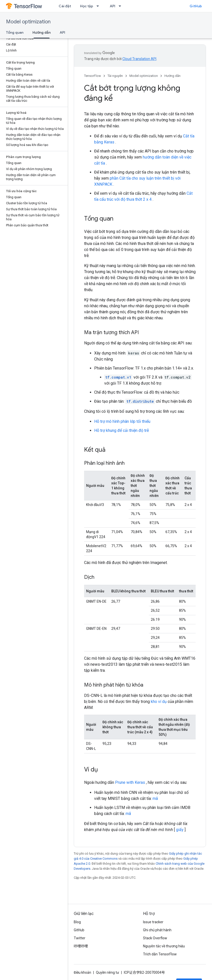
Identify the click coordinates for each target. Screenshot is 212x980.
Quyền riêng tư (108, 972)
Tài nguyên (115, 76)
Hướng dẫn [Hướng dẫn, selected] (42, 32)
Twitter (80, 938)
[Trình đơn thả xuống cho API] (121, 6)
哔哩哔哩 (81, 946)
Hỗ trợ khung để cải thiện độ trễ (121, 430)
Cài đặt (65, 6)
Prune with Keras (130, 782)
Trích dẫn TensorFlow (160, 954)
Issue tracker (153, 922)
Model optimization (28, 22)
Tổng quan (15, 32)
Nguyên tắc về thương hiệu (164, 946)
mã (155, 798)
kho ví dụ (159, 702)
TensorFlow (93, 76)
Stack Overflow (155, 938)
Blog (77, 922)
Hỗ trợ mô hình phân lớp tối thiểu (122, 421)
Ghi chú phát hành (157, 930)
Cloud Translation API (139, 59)
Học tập (87, 6)
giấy (180, 830)
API (113, 6)
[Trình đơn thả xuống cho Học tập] (99, 6)
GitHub (196, 6)
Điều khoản (82, 972)
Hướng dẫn (172, 76)
